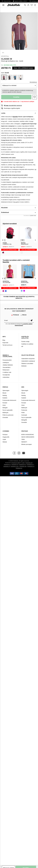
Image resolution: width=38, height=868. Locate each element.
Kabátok (5, 398)
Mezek (4, 393)
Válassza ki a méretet (9, 85)
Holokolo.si (7, 466)
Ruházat (5, 435)
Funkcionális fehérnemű (9, 400)
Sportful (5, 56)
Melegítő (5, 408)
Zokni (4, 405)
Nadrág (5, 395)
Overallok (5, 417)
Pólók (23, 413)
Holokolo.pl (15, 464)
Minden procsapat (26, 444)
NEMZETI (24, 442)
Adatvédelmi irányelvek (28, 359)
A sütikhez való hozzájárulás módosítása (7, 375)
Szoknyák (24, 415)
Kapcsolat (5, 343)
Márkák (5, 442)
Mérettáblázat (33, 82)
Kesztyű (5, 403)
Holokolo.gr (19, 468)
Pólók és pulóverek (8, 415)
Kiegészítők (6, 437)
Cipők (4, 439)
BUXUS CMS (16, 463)
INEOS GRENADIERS (28, 437)
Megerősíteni (31, 320)
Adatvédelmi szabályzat (28, 361)
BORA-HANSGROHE (27, 435)
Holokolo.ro (30, 464)
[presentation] (3, 240)
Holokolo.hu (22, 464)
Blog (4, 340)
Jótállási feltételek (8, 365)
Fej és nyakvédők (8, 410)
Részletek (4, 208)
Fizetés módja (25, 342)
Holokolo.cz (7, 464)
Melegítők (24, 420)
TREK (23, 439)
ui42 (23, 463)
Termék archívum (8, 345)
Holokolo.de (23, 466)
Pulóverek (24, 410)
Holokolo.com (15, 466)
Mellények (5, 413)
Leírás (3, 113)
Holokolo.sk (29, 463)
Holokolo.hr (31, 466)
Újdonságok (6, 390)
